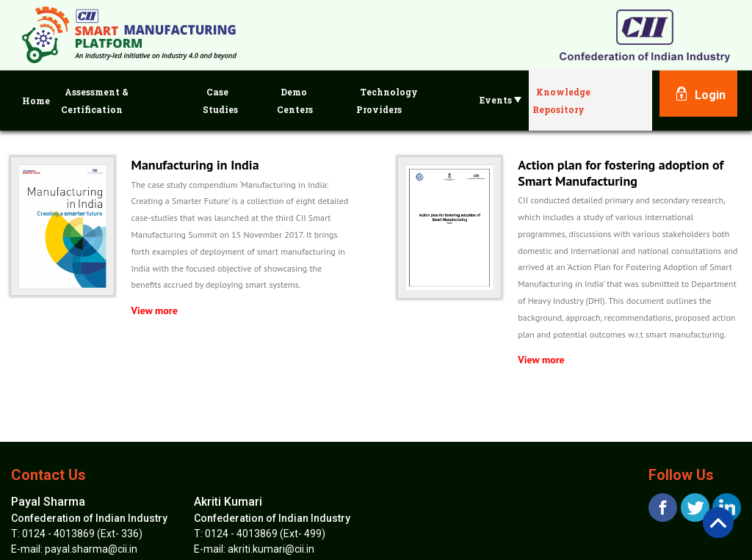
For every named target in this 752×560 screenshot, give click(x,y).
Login (710, 95)
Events (500, 100)
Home (36, 101)
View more (155, 310)
